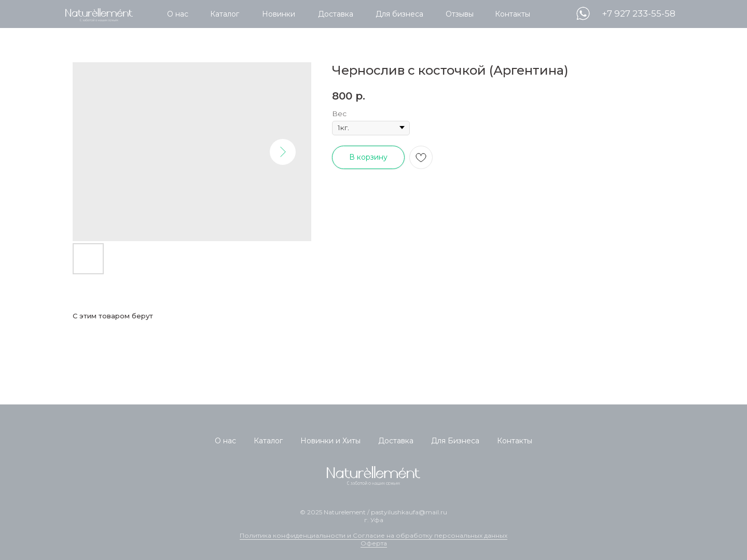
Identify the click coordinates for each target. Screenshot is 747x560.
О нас (178, 14)
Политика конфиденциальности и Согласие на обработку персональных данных (374, 535)
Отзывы (460, 14)
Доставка (336, 14)
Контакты (513, 14)
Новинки (279, 14)
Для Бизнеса (455, 441)
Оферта (374, 543)
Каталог (225, 14)
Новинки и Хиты (330, 441)
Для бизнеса (399, 14)
